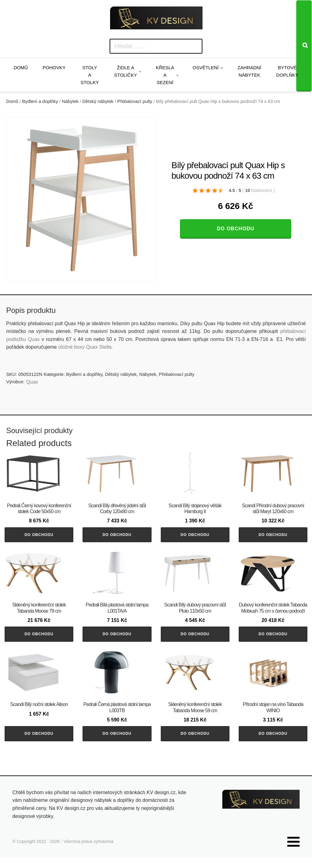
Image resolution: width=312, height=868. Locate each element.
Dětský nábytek (98, 101)
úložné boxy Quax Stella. (85, 347)
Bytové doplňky (287, 71)
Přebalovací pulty (135, 101)
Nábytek (70, 101)
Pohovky (54, 68)
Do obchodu (235, 229)
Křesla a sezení (165, 75)
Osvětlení (206, 68)
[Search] (304, 46)
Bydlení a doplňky (40, 101)
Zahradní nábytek (249, 71)
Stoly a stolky (90, 75)
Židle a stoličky (126, 71)
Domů (21, 68)
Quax (32, 382)
